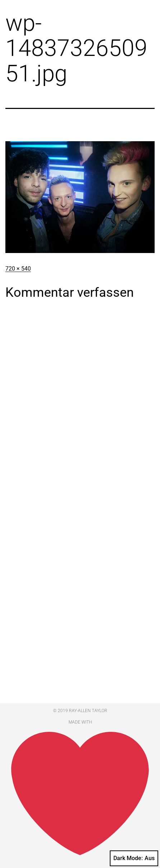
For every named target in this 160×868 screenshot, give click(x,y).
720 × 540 (18, 269)
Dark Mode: (134, 858)
